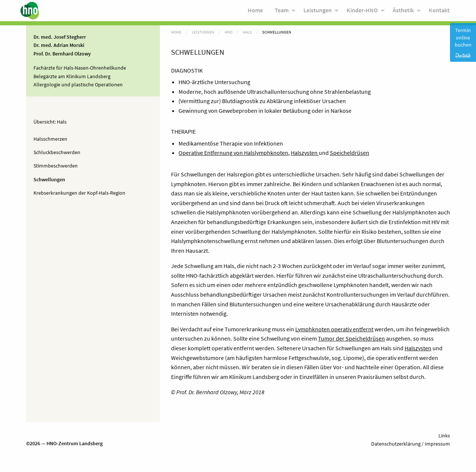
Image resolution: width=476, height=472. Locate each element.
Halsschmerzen (50, 139)
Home (255, 12)
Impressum (437, 444)
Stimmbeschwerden (56, 166)
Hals (62, 122)
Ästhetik (403, 12)
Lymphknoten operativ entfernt (334, 329)
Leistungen (318, 12)
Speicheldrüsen (350, 153)
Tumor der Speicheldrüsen (351, 338)
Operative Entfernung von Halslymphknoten (233, 153)
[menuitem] (255, 12)
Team (282, 12)
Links (444, 436)
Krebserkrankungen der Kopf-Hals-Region (79, 193)
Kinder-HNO (362, 12)
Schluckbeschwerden (57, 152)
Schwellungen (49, 179)
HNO (229, 32)
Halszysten (305, 153)
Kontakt (439, 12)
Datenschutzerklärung (396, 444)
